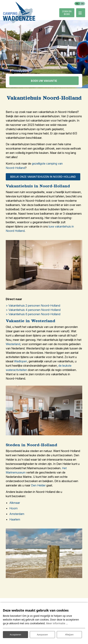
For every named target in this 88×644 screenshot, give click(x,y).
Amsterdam (17, 514)
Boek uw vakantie (44, 81)
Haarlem (15, 519)
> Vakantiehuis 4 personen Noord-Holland (33, 310)
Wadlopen (21, 361)
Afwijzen (69, 635)
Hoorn (13, 508)
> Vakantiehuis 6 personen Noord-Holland (33, 314)
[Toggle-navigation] (81, 13)
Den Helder (38, 485)
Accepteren (15, 635)
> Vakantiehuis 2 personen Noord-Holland (33, 306)
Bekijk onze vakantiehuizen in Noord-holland (43, 177)
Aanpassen (42, 635)
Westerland (13, 344)
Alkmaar (15, 503)
